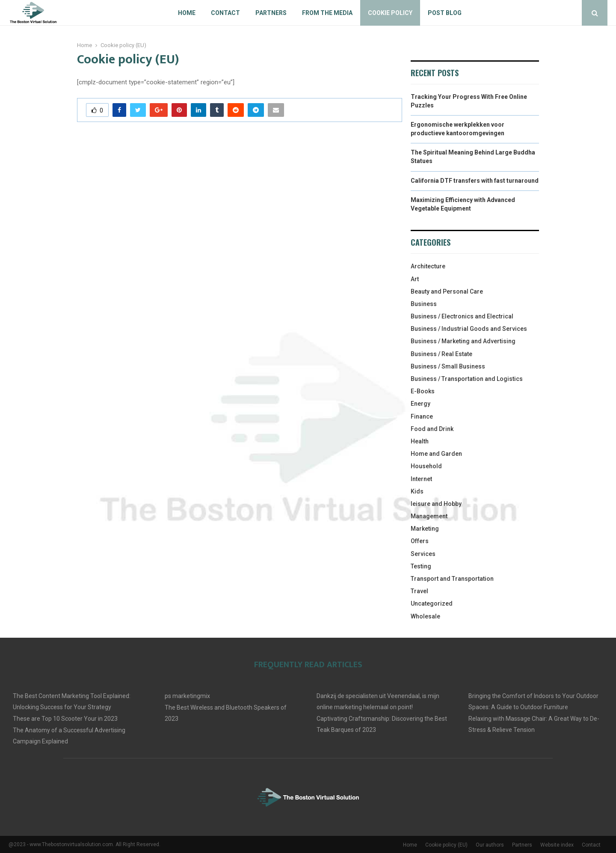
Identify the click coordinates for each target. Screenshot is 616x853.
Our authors (490, 845)
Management (429, 516)
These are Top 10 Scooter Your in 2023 (65, 719)
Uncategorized (432, 603)
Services (423, 554)
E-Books (423, 391)
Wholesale (425, 616)
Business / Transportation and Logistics (467, 379)
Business (424, 304)
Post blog (445, 13)
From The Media (327, 13)
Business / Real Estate (441, 354)
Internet (421, 479)
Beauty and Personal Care (447, 291)
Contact (225, 13)
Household (426, 466)
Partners (271, 13)
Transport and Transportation (452, 579)
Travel (419, 591)
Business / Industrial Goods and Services (469, 329)
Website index (557, 845)
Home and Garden (436, 454)
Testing (421, 566)
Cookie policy (390, 13)
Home (187, 13)
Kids (417, 491)
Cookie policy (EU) (446, 845)
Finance (422, 416)
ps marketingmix (187, 696)
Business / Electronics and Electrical (462, 316)
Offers (420, 541)
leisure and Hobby (436, 504)
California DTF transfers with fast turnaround (475, 181)
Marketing (425, 529)
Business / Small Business (448, 366)
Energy (421, 404)
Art (415, 279)
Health (420, 441)
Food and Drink (432, 429)
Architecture (428, 266)
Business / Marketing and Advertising (463, 341)
